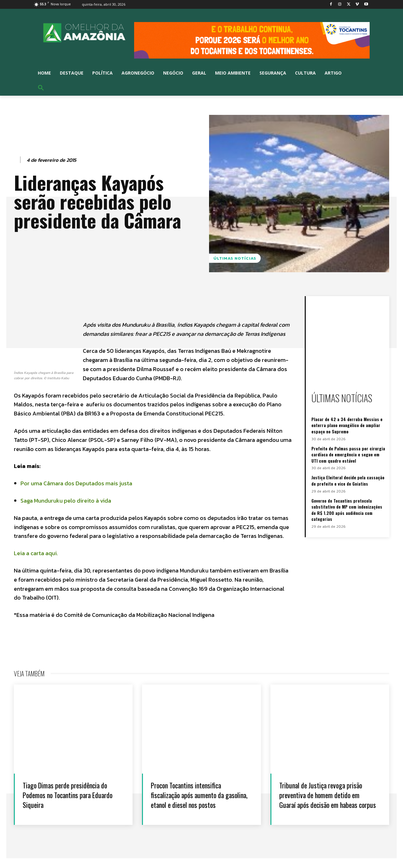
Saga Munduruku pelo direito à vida (66, 501)
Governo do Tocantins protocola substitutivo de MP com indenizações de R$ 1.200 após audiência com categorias (347, 510)
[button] (41, 88)
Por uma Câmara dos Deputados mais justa (76, 483)
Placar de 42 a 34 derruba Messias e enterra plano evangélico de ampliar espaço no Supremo (347, 425)
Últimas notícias (235, 258)
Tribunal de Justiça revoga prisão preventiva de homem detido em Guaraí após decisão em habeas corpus (328, 800)
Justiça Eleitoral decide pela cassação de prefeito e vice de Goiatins (348, 480)
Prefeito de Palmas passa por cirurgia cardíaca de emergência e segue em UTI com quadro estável (348, 454)
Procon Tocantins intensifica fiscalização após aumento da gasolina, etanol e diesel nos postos (194, 800)
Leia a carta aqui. (36, 553)
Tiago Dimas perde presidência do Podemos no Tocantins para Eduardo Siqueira (68, 795)
